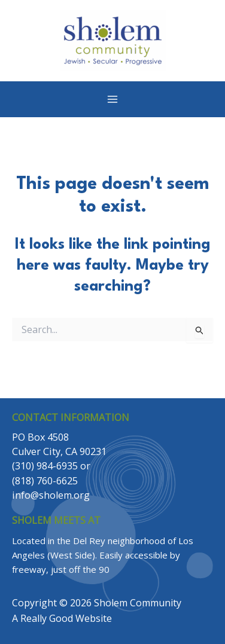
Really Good (47, 618)
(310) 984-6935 (45, 466)
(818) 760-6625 (45, 481)
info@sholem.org (51, 495)
